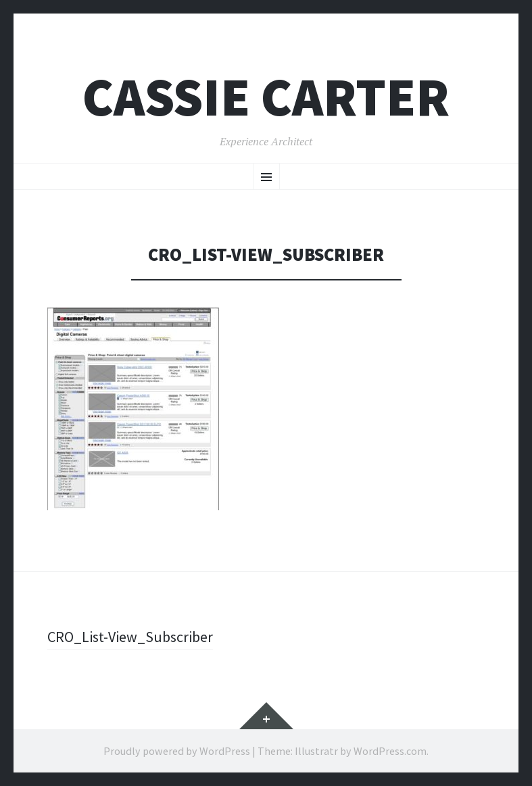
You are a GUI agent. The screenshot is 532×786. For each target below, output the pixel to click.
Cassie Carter (266, 97)
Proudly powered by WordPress (177, 751)
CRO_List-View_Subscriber (130, 637)
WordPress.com (390, 751)
